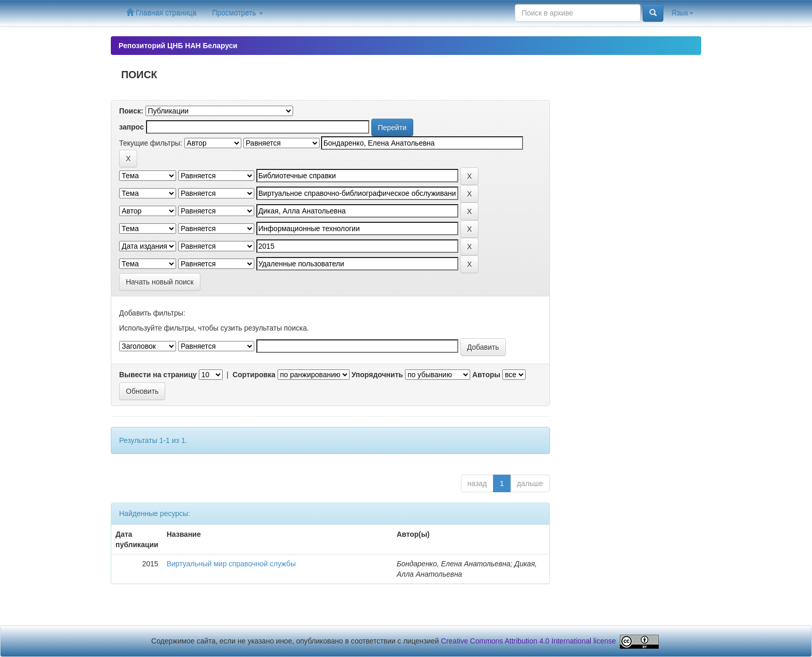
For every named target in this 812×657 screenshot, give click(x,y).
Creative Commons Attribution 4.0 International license (529, 641)
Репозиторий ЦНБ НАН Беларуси (178, 46)
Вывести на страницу (158, 375)
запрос (132, 127)
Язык (682, 13)
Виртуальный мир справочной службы (231, 564)
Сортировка (254, 375)
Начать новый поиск (160, 282)
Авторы (486, 375)
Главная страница (161, 13)
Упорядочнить (377, 375)
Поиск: (131, 111)
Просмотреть (237, 13)
